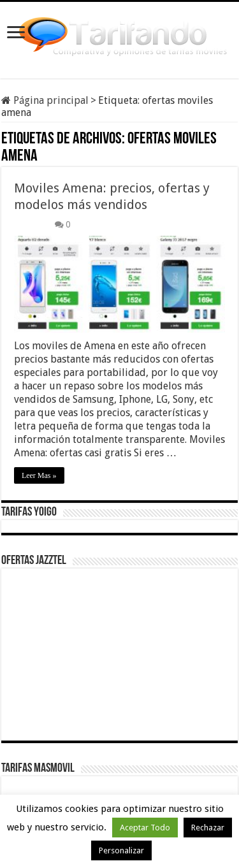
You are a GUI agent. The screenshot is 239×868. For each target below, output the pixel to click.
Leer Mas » (39, 475)
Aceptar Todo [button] (145, 828)
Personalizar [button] (121, 850)
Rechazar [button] (208, 828)
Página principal (45, 100)
